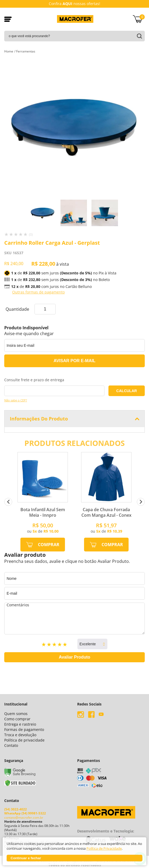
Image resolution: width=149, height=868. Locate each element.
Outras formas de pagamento (38, 292)
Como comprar (17, 719)
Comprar (49, 545)
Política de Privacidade (104, 848)
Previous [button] (8, 502)
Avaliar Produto (75, 657)
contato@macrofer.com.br (24, 816)
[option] (44, 213)
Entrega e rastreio (20, 724)
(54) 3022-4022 (16, 807)
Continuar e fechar (26, 858)
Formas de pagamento (24, 729)
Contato (11, 745)
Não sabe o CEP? (16, 400)
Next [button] (141, 502)
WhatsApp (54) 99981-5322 (25, 811)
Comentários (74, 619)
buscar (139, 36)
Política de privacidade (24, 740)
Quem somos (16, 714)
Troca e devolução (20, 735)
